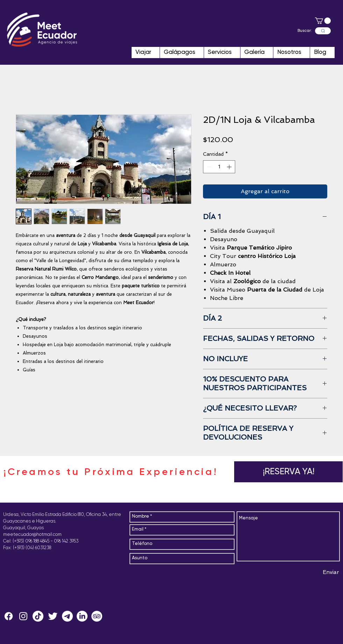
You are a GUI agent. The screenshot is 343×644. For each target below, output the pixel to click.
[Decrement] (208, 167)
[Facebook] (9, 616)
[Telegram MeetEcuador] (67, 616)
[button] (323, 21)
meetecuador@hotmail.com (32, 535)
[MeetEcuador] (23, 616)
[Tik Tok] (38, 616)
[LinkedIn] (82, 616)
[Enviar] (331, 573)
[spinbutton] (219, 167)
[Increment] (230, 167)
